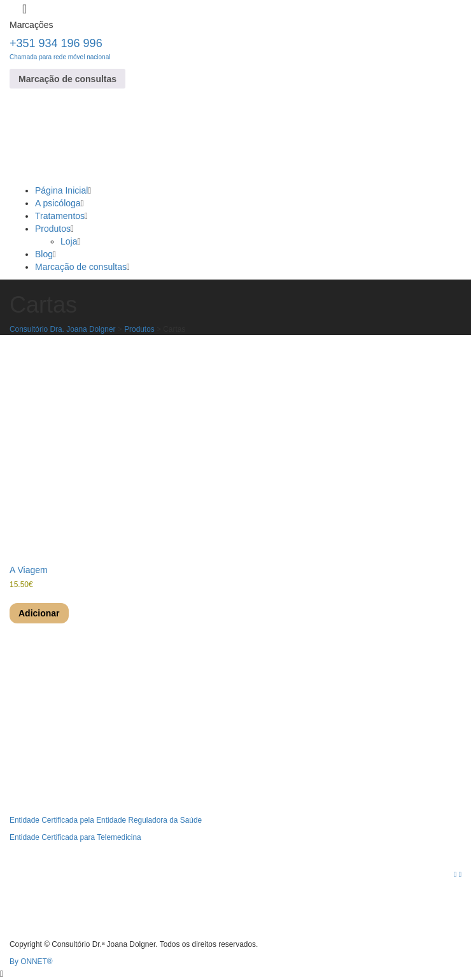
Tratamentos (60, 216)
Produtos (53, 229)
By (31, 962)
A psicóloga (58, 203)
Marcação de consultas (67, 79)
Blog (44, 254)
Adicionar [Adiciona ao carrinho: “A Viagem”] (39, 613)
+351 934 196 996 (60, 49)
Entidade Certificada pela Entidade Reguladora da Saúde (106, 820)
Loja (69, 241)
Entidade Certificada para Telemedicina (75, 837)
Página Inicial (61, 190)
